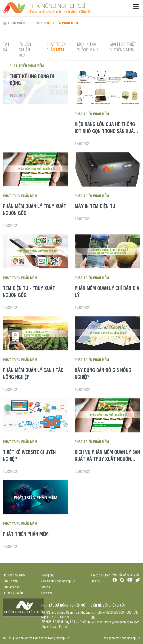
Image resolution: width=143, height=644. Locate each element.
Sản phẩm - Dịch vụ (25, 23)
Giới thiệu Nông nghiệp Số (58, 581)
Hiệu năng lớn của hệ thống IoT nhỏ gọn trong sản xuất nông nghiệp (106, 131)
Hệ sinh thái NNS (14, 575)
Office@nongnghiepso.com (122, 622)
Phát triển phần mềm (61, 23)
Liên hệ (95, 581)
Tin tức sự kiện (100, 575)
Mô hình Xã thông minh (87, 47)
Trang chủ (48, 575)
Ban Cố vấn (10, 581)
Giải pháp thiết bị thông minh (123, 47)
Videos (46, 587)
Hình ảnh (47, 593)
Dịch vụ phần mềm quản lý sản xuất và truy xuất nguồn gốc (107, 459)
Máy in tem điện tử (95, 206)
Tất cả (6, 47)
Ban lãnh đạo (11, 587)
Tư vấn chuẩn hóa (25, 49)
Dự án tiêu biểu (13, 593)
